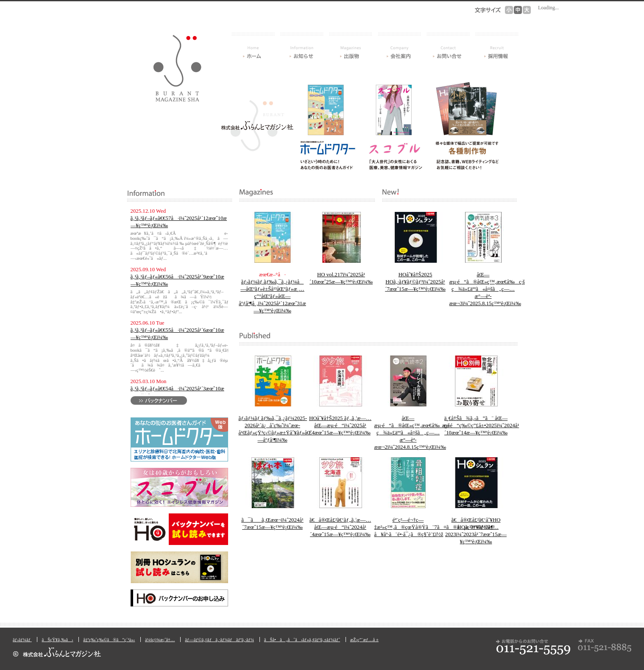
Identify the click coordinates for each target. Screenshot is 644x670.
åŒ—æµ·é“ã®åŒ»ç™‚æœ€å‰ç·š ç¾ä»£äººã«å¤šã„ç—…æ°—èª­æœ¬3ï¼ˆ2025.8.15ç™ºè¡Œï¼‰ (487, 289)
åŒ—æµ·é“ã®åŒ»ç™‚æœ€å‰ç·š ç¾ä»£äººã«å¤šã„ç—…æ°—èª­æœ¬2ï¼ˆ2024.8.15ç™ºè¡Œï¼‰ (412, 433)
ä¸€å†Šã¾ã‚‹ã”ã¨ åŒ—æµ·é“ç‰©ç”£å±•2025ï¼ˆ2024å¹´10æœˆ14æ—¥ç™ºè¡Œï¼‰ (481, 425)
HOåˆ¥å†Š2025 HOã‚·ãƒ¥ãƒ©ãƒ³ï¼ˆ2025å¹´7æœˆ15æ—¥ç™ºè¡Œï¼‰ (415, 282)
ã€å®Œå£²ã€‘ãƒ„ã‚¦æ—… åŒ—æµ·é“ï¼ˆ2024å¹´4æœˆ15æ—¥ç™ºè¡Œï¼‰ (340, 527)
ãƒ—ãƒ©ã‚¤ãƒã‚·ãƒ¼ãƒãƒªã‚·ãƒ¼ (219, 639)
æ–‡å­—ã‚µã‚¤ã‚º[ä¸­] (518, 10)
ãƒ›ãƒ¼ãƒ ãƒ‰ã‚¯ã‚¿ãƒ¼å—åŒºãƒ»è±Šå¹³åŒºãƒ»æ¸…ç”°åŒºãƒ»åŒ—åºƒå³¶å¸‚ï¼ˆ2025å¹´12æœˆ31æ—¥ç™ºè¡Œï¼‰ (272, 296)
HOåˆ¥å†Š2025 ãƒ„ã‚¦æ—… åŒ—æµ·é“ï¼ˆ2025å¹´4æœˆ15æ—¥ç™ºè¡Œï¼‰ (340, 425)
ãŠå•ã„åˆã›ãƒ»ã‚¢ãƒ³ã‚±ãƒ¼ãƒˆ (448, 46)
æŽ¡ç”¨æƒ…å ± (497, 46)
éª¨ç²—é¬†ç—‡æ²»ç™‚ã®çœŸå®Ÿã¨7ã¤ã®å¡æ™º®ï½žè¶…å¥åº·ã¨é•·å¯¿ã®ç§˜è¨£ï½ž (437, 527)
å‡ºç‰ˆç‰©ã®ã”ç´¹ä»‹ (109, 639)
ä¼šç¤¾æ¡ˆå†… (399, 46)
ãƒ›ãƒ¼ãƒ (253, 46)
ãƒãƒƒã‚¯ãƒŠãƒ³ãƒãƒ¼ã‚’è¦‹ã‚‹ (159, 400)
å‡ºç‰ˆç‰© (351, 46)
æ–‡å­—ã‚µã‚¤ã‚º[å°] (509, 10)
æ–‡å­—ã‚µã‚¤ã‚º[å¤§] (527, 10)
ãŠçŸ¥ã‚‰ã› (302, 46)
